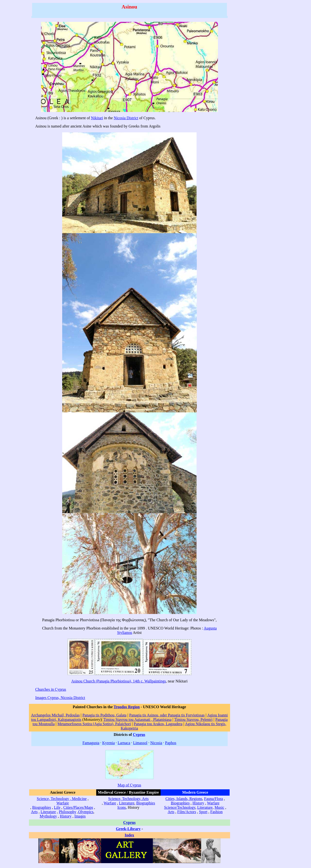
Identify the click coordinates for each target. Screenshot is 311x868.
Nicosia (156, 743)
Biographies (42, 807)
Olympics (86, 812)
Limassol (140, 743)
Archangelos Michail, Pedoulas (55, 715)
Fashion (217, 812)
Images (80, 816)
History (66, 816)
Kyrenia (109, 743)
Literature (48, 812)
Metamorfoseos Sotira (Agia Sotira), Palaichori (94, 724)
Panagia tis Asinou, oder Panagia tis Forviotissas (167, 715)
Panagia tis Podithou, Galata (104, 715)
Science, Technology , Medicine (62, 799)
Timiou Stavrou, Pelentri (193, 719)
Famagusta (91, 743)
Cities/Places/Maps (78, 807)
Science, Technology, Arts (128, 799)
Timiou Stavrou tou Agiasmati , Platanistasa (137, 719)
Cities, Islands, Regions (184, 799)
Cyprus (139, 735)
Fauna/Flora (213, 799)
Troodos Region (127, 707)
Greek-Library (128, 829)
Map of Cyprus (129, 785)
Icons (122, 807)
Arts (34, 812)
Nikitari (97, 118)
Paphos (171, 743)
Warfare (63, 803)
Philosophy (68, 812)
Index (129, 835)
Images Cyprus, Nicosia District (60, 698)
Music (219, 807)
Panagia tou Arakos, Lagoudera (158, 724)
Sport (203, 812)
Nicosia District (126, 118)
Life (57, 807)
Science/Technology (180, 807)
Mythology (48, 816)
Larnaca (124, 743)
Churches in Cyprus (51, 689)
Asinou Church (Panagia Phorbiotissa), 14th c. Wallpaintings (118, 681)
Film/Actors (187, 812)
